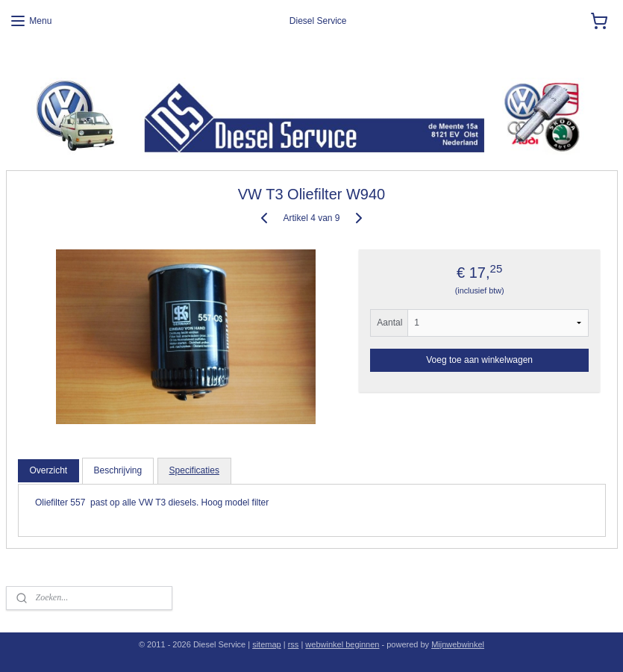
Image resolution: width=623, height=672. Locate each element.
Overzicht (48, 470)
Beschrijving (118, 470)
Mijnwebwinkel (458, 644)
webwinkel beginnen (342, 644)
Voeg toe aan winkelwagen (479, 360)
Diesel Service (35, 60)
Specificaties (194, 470)
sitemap (267, 644)
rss (294, 644)
